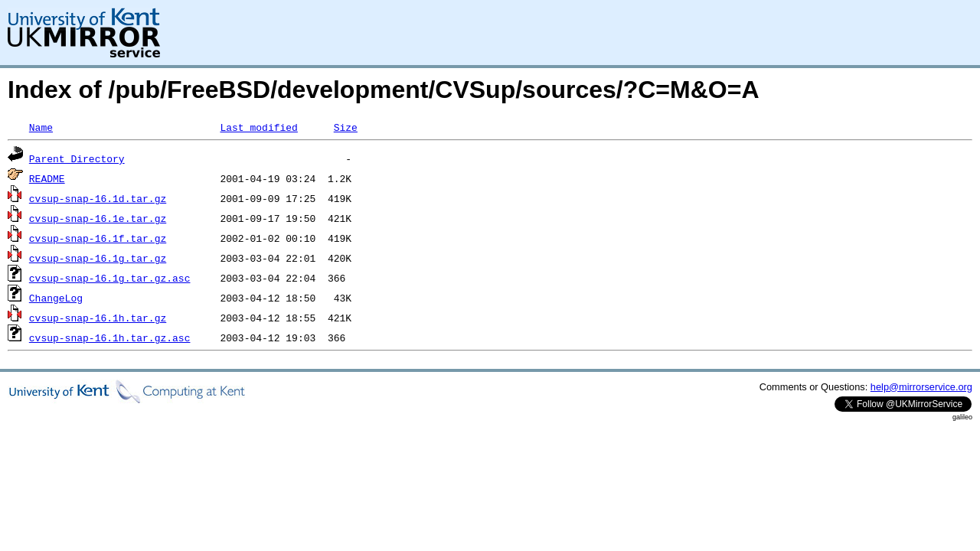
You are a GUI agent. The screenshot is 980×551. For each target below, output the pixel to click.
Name (41, 127)
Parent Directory (77, 158)
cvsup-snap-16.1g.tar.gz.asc (110, 278)
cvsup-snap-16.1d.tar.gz (98, 198)
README (47, 178)
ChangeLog (56, 298)
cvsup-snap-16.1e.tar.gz (98, 218)
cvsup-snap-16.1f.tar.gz (98, 238)
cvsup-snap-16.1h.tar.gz (98, 318)
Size (346, 127)
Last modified (258, 127)
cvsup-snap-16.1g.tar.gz (98, 258)
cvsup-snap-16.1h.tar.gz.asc (110, 337)
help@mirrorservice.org (921, 387)
